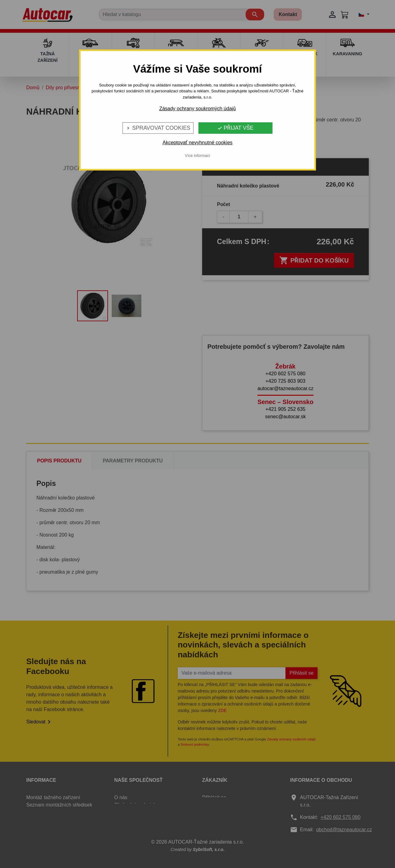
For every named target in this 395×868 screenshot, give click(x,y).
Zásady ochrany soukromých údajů (197, 109)
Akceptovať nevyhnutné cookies (198, 143)
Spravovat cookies (158, 128)
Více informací (197, 156)
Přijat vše (235, 128)
